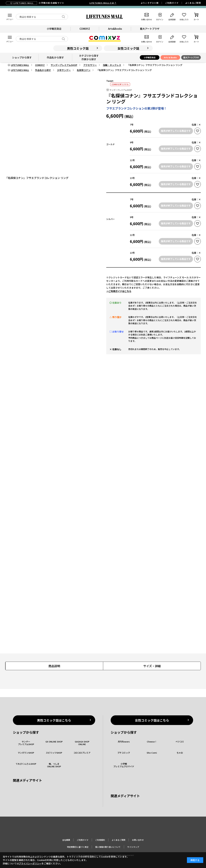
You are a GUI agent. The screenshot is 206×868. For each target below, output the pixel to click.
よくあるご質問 (193, 3)
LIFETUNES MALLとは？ (103, 3)
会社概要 (66, 840)
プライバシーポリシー (30, 863)
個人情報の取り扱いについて (108, 847)
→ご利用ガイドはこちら (119, 291)
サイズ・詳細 (152, 666)
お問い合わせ (138, 840)
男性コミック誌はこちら (54, 720)
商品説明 (54, 666)
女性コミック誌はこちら (152, 720)
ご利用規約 (100, 840)
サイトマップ (133, 847)
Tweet (110, 81)
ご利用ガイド (172, 3)
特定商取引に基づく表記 (78, 847)
